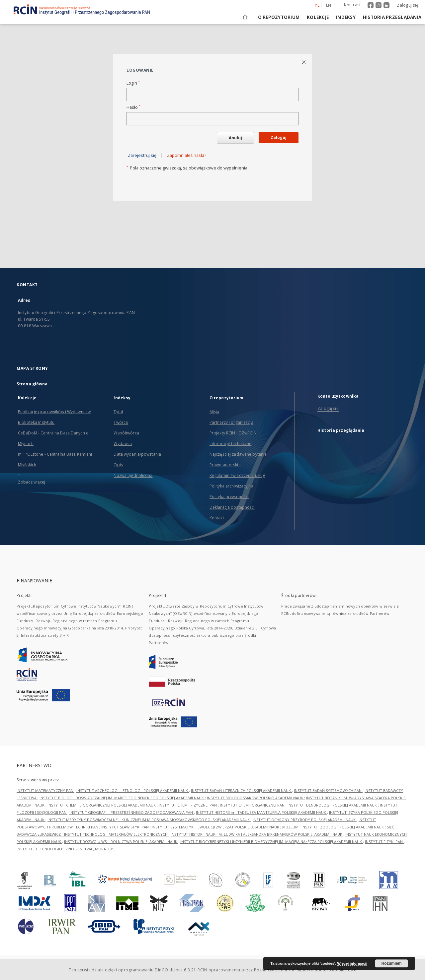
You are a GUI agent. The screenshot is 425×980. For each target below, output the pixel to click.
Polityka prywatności (229, 497)
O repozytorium (279, 17)
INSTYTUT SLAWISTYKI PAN (126, 827)
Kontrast (352, 5)
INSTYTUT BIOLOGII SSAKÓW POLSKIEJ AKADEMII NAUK (255, 798)
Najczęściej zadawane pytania (238, 454)
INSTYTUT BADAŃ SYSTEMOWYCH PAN (328, 790)
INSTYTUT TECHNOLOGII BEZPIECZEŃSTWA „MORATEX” (66, 849)
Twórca (121, 422)
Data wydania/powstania (137, 454)
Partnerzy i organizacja (231, 422)
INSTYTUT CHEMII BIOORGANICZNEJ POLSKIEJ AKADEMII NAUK (102, 805)
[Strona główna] (245, 17)
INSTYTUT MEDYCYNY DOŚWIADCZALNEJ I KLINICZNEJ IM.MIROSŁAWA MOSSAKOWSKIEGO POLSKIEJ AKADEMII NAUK (149, 820)
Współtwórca (126, 433)
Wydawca (123, 444)
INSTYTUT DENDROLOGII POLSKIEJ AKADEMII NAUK (333, 805)
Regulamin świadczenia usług (237, 475)
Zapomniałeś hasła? (187, 155)
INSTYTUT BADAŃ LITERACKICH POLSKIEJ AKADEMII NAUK (241, 790)
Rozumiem (392, 963)
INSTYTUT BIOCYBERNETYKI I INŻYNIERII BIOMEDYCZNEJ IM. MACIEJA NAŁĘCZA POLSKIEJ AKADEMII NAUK (272, 842)
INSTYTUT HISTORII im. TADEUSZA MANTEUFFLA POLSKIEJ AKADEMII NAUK (261, 812)
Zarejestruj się (142, 155)
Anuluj (235, 138)
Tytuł (118, 412)
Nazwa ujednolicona (133, 475)
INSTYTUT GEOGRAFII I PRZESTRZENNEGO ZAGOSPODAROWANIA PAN (132, 812)
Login (133, 83)
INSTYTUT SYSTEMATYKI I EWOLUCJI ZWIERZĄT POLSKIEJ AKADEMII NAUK (216, 827)
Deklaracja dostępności (232, 507)
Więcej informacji (352, 963)
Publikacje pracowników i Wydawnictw (54, 412)
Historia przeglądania (392, 17)
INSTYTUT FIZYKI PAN (384, 842)
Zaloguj (279, 137)
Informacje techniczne (231, 444)
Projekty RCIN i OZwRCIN (233, 433)
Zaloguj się (408, 5)
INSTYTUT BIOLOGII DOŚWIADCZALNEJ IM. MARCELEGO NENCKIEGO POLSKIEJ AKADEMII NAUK (122, 798)
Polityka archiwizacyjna (231, 486)
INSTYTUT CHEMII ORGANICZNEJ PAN (253, 805)
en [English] (329, 5)
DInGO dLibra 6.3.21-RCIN (181, 970)
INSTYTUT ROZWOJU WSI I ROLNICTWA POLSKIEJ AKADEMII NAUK (121, 842)
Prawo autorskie (225, 465)
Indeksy (346, 17)
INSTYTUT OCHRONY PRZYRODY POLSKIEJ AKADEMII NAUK (305, 820)
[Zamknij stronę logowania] (304, 62)
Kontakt (217, 518)
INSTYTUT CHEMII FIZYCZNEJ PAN (188, 805)
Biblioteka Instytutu (36, 422)
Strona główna (32, 384)
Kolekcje (318, 17)
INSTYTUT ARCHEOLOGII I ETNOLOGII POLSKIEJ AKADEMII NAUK (133, 790)
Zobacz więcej (32, 482)
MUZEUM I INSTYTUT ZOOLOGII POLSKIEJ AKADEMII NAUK (334, 827)
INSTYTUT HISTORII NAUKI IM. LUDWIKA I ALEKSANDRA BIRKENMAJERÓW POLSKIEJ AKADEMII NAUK (257, 834)
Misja (214, 412)
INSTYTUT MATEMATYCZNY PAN (45, 790)
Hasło (133, 107)
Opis (118, 465)
